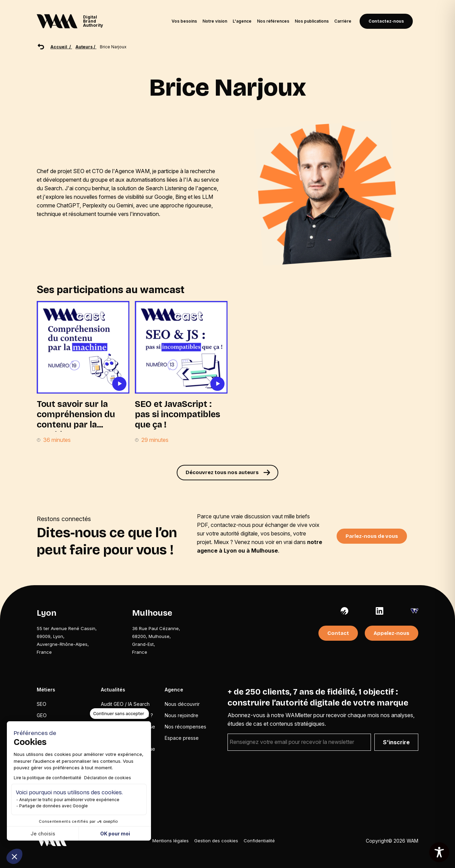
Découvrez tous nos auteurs (222, 472)
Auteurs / (86, 47)
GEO (42, 715)
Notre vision (215, 21)
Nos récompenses (185, 727)
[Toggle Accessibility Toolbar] (439, 852)
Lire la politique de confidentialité (48, 778)
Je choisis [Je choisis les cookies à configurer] (43, 834)
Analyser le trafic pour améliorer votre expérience (69, 800)
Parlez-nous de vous (372, 536)
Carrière (343, 21)
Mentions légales (171, 841)
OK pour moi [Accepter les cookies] (115, 834)
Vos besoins (184, 21)
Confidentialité (259, 841)
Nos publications (312, 21)
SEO (42, 704)
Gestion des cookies (216, 841)
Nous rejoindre (182, 715)
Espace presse (182, 738)
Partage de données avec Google (54, 806)
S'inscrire (396, 742)
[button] (14, 856)
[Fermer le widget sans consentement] (119, 714)
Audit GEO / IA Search (125, 704)
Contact (338, 633)
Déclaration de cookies (108, 778)
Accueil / (61, 47)
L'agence (242, 21)
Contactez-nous (386, 21)
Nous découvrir (182, 704)
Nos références (273, 21)
